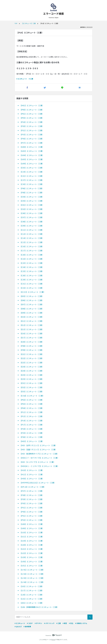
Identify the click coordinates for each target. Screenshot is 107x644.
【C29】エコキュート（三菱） (32, 280)
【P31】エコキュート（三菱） (32, 508)
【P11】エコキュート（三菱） (32, 412)
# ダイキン (38, 623)
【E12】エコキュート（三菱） (32, 325)
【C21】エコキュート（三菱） (32, 176)
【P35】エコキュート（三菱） (32, 134)
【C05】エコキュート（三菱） (32, 201)
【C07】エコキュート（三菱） (32, 217)
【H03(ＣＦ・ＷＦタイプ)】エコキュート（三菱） (39, 458)
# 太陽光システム (81, 623)
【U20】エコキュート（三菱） (32, 545)
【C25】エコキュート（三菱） (32, 271)
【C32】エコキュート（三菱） (32, 288)
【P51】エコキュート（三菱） (32, 516)
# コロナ (30, 623)
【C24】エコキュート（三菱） (32, 267)
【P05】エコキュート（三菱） (32, 118)
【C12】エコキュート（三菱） (32, 234)
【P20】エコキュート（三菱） (32, 126)
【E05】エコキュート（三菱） (32, 296)
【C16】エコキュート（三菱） (32, 246)
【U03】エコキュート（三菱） (32, 151)
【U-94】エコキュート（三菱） (32, 582)
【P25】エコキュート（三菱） (32, 433)
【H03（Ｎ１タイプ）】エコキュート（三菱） (38, 462)
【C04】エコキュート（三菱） (32, 197)
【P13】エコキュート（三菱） (32, 416)
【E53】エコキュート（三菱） (32, 391)
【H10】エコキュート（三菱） (32, 470)
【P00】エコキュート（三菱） (32, 110)
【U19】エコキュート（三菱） (32, 541)
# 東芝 (65, 623)
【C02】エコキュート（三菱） (32, 209)
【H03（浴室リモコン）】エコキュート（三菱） (38, 449)
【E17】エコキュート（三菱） (32, 338)
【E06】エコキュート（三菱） (32, 300)
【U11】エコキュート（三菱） (32, 537)
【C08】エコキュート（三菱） (32, 222)
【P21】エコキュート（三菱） (32, 130)
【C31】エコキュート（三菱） (32, 284)
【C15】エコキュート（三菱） (32, 242)
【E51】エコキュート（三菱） (32, 383)
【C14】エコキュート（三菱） (32, 238)
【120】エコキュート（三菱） (32, 595)
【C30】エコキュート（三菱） (32, 184)
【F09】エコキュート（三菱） (32, 350)
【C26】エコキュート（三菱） (32, 275)
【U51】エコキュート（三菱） (32, 566)
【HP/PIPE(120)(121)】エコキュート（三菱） (38, 483)
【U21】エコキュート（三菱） (32, 549)
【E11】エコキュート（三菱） (32, 321)
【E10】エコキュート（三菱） (32, 317)
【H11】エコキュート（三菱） (32, 474)
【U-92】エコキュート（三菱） (32, 574)
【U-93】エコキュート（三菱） (32, 578)
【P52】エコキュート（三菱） (32, 520)
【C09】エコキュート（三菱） (32, 226)
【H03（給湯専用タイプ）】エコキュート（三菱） (39, 454)
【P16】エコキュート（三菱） (32, 122)
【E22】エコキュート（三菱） (32, 358)
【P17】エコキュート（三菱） (32, 425)
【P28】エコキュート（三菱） (32, 495)
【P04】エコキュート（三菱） (32, 408)
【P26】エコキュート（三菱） (32, 437)
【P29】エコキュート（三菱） (32, 499)
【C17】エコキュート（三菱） (32, 250)
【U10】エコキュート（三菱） (32, 532)
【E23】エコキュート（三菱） (32, 363)
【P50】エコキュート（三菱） (32, 512)
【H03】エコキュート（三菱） (32, 441)
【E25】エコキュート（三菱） (32, 375)
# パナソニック (49, 623)
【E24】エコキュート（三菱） (32, 367)
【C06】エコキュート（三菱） (32, 213)
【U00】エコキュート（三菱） (32, 147)
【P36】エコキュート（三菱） (32, 139)
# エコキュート (22, 79)
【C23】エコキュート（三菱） (32, 263)
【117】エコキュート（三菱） (32, 590)
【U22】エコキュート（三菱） (32, 553)
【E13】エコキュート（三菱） (32, 329)
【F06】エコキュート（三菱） (32, 188)
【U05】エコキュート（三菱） (32, 159)
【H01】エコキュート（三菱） (32, 105)
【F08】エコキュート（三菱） (32, 192)
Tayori (53, 640)
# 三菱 (31, 79)
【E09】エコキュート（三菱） (32, 313)
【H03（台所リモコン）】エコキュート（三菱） (38, 445)
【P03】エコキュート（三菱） (32, 404)
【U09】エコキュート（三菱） (32, 164)
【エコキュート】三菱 (29, 23)
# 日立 (71, 623)
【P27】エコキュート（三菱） (32, 491)
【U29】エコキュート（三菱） (32, 557)
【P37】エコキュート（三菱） (32, 143)
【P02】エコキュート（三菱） (32, 400)
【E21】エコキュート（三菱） (32, 354)
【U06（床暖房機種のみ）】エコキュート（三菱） (39, 607)
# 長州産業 (27, 627)
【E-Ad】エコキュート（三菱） (32, 396)
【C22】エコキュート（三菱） (32, 259)
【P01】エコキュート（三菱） (32, 114)
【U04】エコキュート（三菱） (32, 155)
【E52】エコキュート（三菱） (32, 387)
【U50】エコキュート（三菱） (32, 561)
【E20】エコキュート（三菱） (32, 342)
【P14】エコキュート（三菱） (32, 421)
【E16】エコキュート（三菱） (32, 333)
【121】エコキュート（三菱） (32, 599)
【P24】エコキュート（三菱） (32, 429)
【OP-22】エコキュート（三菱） (33, 487)
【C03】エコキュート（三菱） (32, 168)
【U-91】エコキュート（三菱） (32, 570)
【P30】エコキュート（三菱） (32, 503)
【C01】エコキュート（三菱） (32, 205)
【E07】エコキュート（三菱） (32, 304)
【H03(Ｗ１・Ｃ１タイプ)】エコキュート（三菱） (39, 466)
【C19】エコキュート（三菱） (32, 172)
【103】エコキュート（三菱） (32, 586)
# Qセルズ (18, 627)
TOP (16, 23)
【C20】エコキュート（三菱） (32, 255)
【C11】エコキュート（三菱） (32, 230)
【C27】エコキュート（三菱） (32, 180)
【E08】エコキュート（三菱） (32, 309)
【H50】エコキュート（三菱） (32, 479)
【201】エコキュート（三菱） (32, 603)
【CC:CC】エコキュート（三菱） (33, 292)
